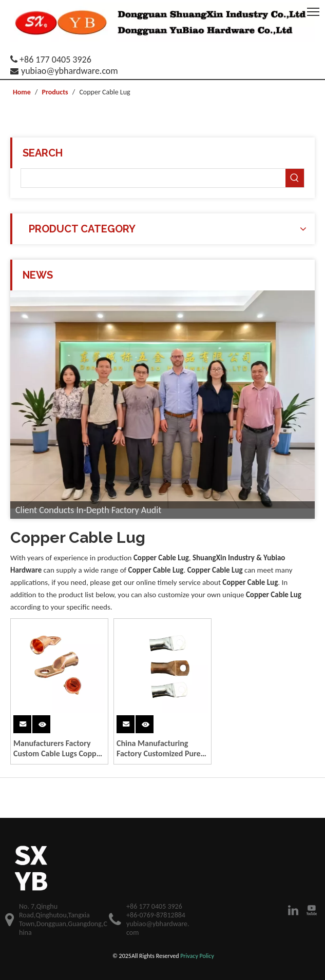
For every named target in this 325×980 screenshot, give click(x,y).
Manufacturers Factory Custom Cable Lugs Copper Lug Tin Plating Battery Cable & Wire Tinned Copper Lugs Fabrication (58, 749)
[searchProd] (153, 178)
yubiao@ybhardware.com (70, 71)
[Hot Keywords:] (295, 178)
